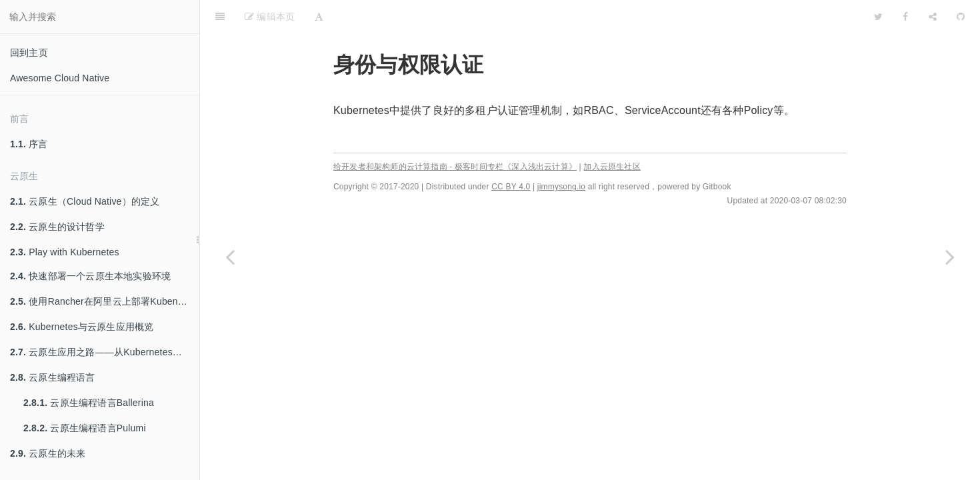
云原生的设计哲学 (57, 227)
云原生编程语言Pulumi (85, 428)
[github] (821, 17)
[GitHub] (961, 17)
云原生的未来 (48, 453)
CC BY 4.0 (511, 187)
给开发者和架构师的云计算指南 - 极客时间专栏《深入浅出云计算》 (455, 167)
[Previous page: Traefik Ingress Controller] (230, 257)
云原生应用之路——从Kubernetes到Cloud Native (105, 352)
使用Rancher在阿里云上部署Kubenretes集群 (105, 301)
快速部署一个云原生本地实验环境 (90, 276)
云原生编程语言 (53, 377)
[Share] (933, 17)
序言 (29, 144)
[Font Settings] (319, 17)
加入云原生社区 (612, 167)
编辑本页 (270, 17)
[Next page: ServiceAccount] (950, 257)
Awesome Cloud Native (60, 78)
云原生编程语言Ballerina (89, 403)
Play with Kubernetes (65, 252)
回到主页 (29, 53)
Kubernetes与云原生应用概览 (82, 327)
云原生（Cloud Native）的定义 (85, 201)
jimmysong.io (561, 187)
